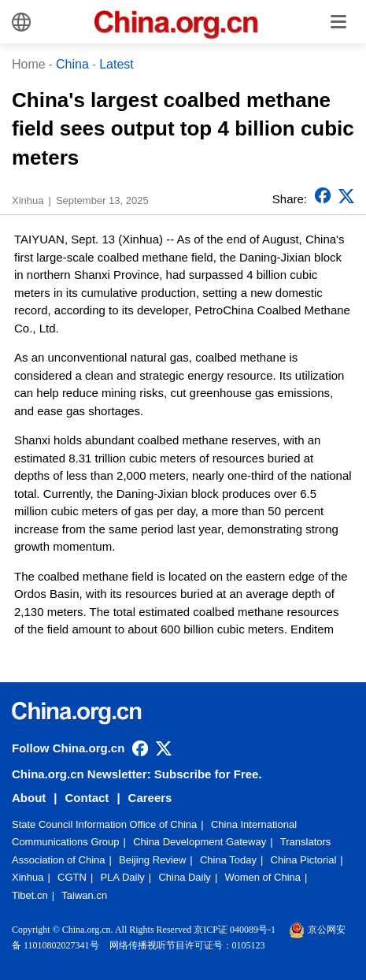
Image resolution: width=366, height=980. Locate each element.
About (29, 798)
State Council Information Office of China (104, 824)
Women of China (262, 877)
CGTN (72, 877)
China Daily (184, 877)
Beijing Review (152, 860)
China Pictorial (304, 860)
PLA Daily (122, 877)
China (72, 64)
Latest (116, 64)
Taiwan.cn (84, 895)
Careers (150, 798)
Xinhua (28, 877)
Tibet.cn (30, 895)
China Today (228, 860)
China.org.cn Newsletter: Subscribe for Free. (137, 774)
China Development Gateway (200, 842)
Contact (87, 798)
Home (29, 64)
